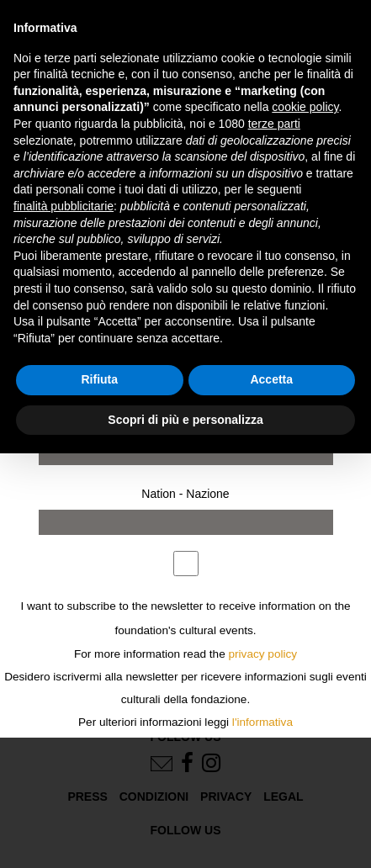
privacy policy (263, 654)
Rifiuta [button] (99, 379)
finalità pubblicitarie (64, 206)
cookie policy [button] (305, 107)
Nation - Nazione (185, 494)
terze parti (274, 124)
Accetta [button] (271, 379)
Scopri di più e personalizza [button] (185, 420)
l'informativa (262, 722)
